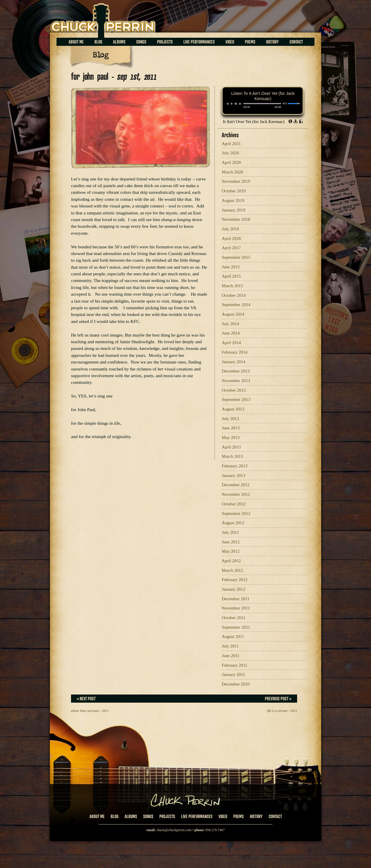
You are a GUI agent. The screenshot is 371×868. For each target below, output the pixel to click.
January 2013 (233, 475)
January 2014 (233, 362)
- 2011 (90, 711)
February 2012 (235, 580)
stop (236, 104)
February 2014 (235, 352)
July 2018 (230, 229)
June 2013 (231, 428)
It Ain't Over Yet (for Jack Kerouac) (254, 122)
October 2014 (234, 295)
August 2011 (233, 636)
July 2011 (230, 646)
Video (230, 42)
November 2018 (236, 219)
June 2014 (231, 333)
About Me (76, 42)
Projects (165, 42)
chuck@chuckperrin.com (174, 830)
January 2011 (233, 674)
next (240, 104)
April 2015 (231, 276)
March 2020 (232, 172)
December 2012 (236, 485)
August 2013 (233, 409)
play (232, 104)
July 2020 (230, 153)
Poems (250, 42)
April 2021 (231, 144)
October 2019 (234, 191)
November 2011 (236, 608)
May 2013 (231, 437)
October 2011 (234, 618)
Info (290, 121)
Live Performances (199, 42)
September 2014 (236, 305)
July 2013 (230, 419)
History (272, 42)
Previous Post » (278, 699)
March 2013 (232, 456)
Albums (119, 42)
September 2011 (236, 627)
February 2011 (234, 665)
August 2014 (233, 314)
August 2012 (233, 523)
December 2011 (236, 599)
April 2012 (231, 561)
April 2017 (231, 248)
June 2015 (231, 267)
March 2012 (232, 570)
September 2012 (236, 513)
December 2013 (236, 371)
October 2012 (234, 504)
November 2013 (236, 381)
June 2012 (231, 542)
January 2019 (233, 210)
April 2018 (231, 238)
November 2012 (236, 494)
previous (228, 104)
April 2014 (231, 343)
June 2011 (231, 656)
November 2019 (236, 181)
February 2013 (235, 466)
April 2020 (231, 162)
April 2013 (231, 447)
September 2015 (236, 257)
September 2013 (236, 399)
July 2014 (230, 324)
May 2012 (231, 551)
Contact (296, 42)
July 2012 (230, 532)
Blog (98, 42)
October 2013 (234, 390)
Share (301, 121)
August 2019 (233, 200)
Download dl (296, 121)
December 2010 (236, 684)
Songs (141, 42)
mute (285, 103)
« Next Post (86, 699)
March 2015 (232, 286)
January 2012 (233, 589)
